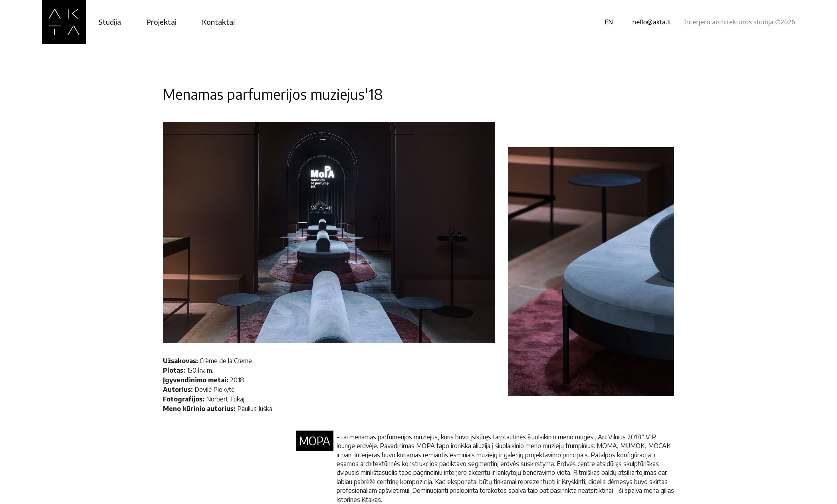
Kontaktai (218, 22)
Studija (110, 22)
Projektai (162, 22)
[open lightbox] (329, 232)
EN (609, 22)
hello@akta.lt (652, 22)
